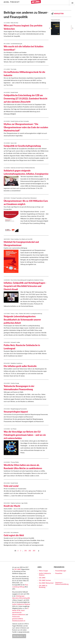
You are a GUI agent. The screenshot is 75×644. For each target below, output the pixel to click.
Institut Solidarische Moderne (21, 604)
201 (26, 551)
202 (30, 551)
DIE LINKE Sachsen (45, 580)
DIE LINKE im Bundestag (43, 586)
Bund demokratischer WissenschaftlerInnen (19, 612)
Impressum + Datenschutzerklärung (62, 583)
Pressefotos (59, 573)
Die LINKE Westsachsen (46, 583)
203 (34, 551)
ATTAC (19, 610)
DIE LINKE (18, 569)
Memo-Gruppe (43, 571)
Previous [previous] (50, 28)
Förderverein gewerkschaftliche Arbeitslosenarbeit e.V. (19, 619)
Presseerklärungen (61, 571)
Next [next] (73, 28)
